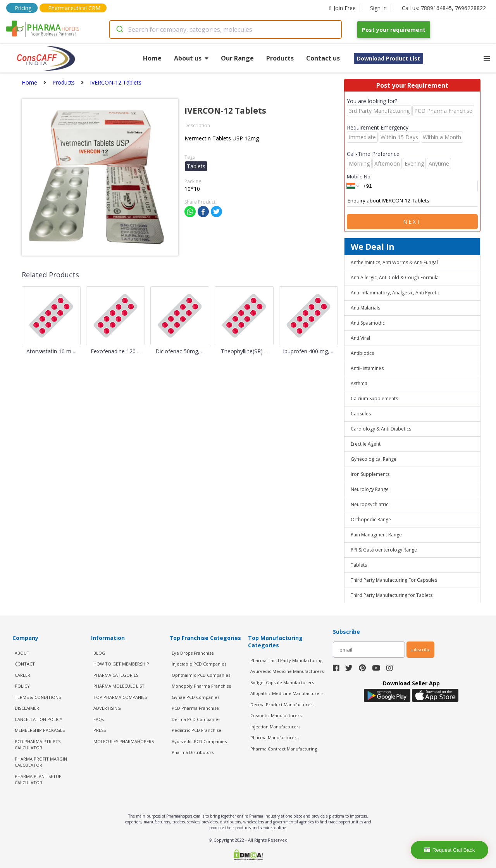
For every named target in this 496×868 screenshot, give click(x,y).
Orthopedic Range (371, 520)
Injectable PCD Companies (199, 664)
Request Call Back (450, 850)
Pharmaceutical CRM (74, 8)
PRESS (100, 730)
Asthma (359, 383)
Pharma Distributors (193, 752)
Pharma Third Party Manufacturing (286, 660)
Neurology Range (370, 489)
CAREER (22, 675)
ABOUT (22, 653)
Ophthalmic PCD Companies (201, 675)
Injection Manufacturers (275, 727)
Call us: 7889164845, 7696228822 (444, 8)
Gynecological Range (374, 459)
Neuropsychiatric (369, 504)
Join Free (343, 8)
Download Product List (388, 58)
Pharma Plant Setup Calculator (38, 780)
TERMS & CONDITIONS (38, 697)
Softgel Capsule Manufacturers (282, 682)
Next (412, 222)
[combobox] (226, 29)
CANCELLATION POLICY (39, 719)
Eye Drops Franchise (193, 653)
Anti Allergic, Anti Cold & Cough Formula (395, 278)
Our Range (237, 58)
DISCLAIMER (27, 708)
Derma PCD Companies (196, 719)
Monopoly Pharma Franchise (201, 686)
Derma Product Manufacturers (282, 705)
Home (152, 58)
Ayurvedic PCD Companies (199, 741)
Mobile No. (359, 176)
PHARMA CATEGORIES (116, 675)
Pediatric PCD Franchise (196, 730)
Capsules (361, 414)
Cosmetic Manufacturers (276, 715)
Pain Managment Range (376, 535)
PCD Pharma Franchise (195, 708)
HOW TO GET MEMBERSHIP (121, 664)
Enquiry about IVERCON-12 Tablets (412, 201)
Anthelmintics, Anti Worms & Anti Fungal (394, 262)
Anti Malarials (365, 308)
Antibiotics (362, 353)
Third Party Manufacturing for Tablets (392, 595)
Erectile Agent (366, 444)
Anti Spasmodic (368, 323)
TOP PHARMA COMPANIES (120, 697)
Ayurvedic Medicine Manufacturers (287, 671)
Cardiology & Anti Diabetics (381, 429)
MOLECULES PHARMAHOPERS (124, 741)
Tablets (359, 565)
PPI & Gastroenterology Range (384, 550)
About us (191, 58)
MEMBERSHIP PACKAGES (40, 730)
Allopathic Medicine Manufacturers (287, 693)
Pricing (23, 8)
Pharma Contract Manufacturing (284, 749)
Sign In (378, 8)
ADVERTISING (107, 708)
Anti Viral (360, 338)
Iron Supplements (370, 474)
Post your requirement (394, 30)
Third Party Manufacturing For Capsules (394, 580)
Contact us (323, 58)
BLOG (99, 653)
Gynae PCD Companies (195, 697)
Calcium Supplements (374, 399)
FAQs (99, 719)
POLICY (22, 686)
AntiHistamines (367, 368)
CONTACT (25, 664)
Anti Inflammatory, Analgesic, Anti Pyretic (395, 293)
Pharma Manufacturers (274, 737)
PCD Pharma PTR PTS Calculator (38, 745)
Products (280, 58)
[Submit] (119, 29)
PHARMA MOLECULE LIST (119, 686)
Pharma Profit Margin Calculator (41, 762)
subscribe (420, 649)
